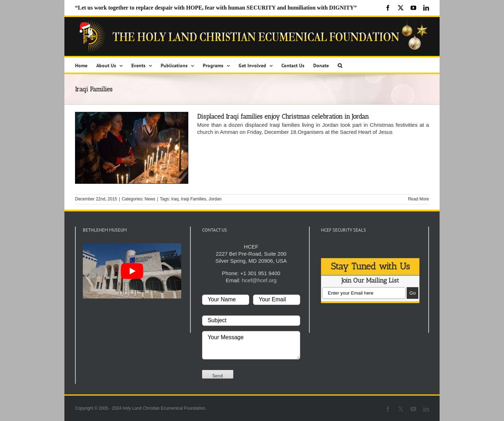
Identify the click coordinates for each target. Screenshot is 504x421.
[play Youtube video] (132, 271)
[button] (340, 65)
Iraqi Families (193, 199)
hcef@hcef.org (259, 280)
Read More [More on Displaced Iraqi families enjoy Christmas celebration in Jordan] (419, 199)
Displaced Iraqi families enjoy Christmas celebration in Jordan (283, 116)
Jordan (215, 199)
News (150, 199)
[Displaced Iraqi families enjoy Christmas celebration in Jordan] (132, 148)
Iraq (175, 199)
